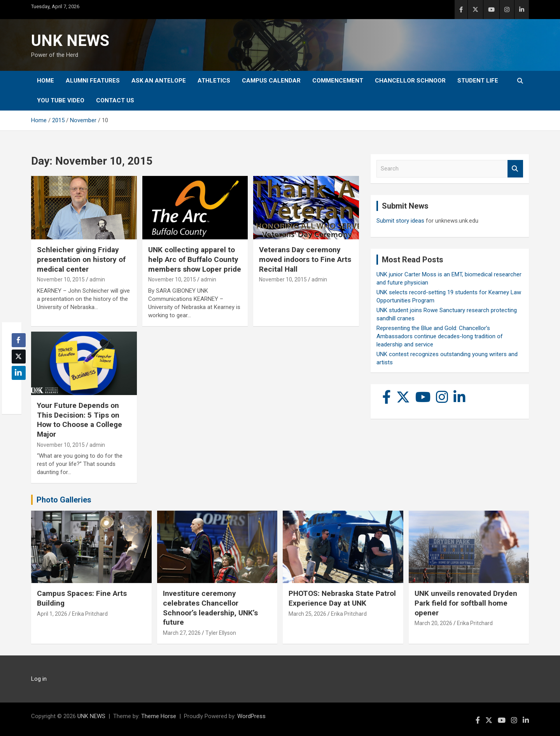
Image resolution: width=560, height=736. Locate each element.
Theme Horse (159, 716)
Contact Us (115, 100)
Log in (39, 679)
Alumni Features (93, 81)
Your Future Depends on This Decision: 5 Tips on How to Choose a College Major (80, 420)
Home (45, 81)
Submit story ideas (400, 221)
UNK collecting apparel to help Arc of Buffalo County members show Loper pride (195, 259)
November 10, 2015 (61, 279)
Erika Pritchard (90, 614)
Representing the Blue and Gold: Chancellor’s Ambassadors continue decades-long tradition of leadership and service (440, 336)
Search (515, 169)
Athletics (214, 81)
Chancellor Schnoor (410, 81)
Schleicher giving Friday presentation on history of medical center (81, 259)
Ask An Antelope (159, 81)
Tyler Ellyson (221, 633)
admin (97, 279)
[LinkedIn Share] (19, 373)
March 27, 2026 (182, 633)
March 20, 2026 (433, 623)
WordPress (251, 716)
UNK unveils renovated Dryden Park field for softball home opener (466, 603)
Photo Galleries (64, 500)
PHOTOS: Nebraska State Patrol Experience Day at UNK (342, 598)
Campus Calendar (271, 81)
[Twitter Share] (19, 357)
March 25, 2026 (307, 614)
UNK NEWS (70, 41)
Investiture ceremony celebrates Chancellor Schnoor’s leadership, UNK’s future (210, 608)
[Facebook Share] (19, 340)
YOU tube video (61, 100)
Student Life (478, 81)
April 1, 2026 (52, 614)
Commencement (338, 81)
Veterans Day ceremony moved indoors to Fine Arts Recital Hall (305, 259)
